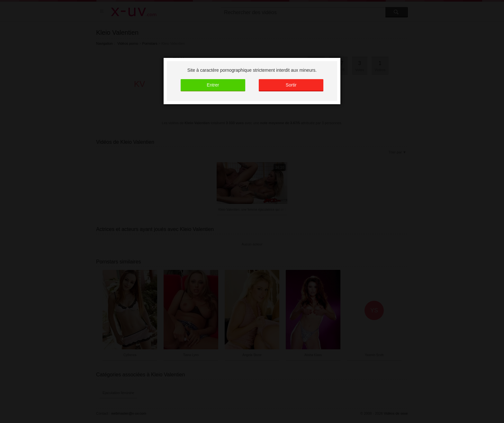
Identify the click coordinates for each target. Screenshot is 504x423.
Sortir (291, 85)
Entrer (213, 85)
